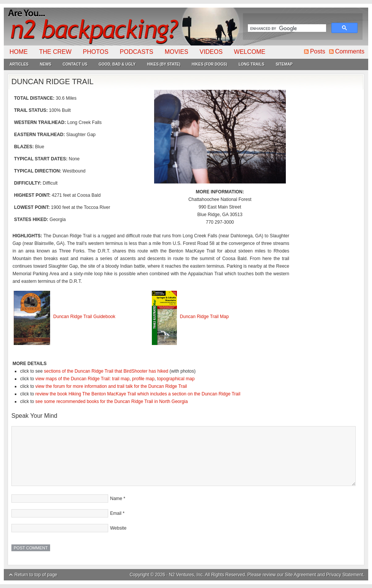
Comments (350, 51)
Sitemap (284, 64)
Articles (19, 64)
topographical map (176, 379)
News (46, 64)
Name (116, 499)
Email (116, 513)
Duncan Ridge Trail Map (204, 317)
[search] (286, 29)
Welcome (250, 52)
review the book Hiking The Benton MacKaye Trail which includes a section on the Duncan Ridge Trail (138, 394)
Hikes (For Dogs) (209, 64)
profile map (143, 379)
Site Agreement (301, 575)
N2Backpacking (122, 27)
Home (19, 52)
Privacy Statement (344, 575)
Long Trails (251, 64)
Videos (211, 52)
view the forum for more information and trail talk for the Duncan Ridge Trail (111, 386)
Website (118, 528)
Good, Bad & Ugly (117, 64)
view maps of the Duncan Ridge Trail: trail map (82, 379)
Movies (177, 52)
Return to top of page (36, 575)
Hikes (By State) (164, 64)
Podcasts (137, 52)
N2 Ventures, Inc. (186, 575)
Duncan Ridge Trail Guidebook (84, 317)
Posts (318, 51)
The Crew (55, 52)
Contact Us (75, 64)
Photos (95, 52)
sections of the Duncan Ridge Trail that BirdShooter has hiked (106, 371)
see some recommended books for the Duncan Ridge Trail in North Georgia (112, 401)
